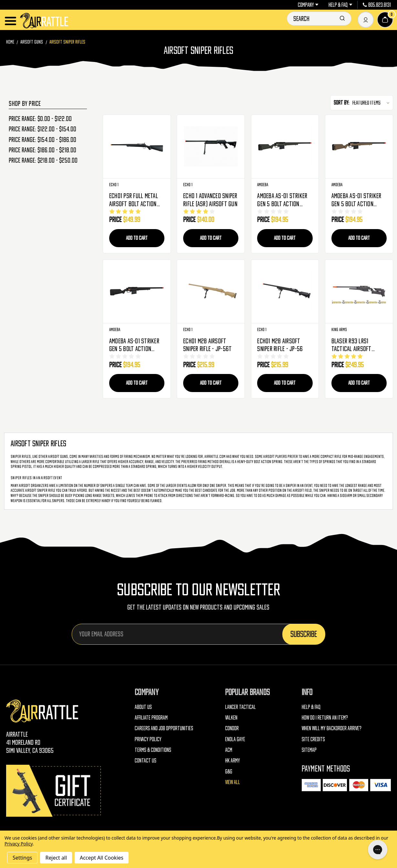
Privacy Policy (148, 740)
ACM (229, 751)
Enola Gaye (235, 740)
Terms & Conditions (153, 751)
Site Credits (313, 740)
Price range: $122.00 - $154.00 (42, 129)
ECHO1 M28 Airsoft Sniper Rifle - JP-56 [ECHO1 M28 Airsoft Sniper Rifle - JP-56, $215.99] (280, 345)
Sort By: (341, 103)
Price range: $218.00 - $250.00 (43, 160)
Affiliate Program (151, 718)
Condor (232, 729)
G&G (229, 772)
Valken (231, 718)
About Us (143, 708)
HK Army (233, 762)
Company (308, 5)
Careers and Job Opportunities (164, 729)
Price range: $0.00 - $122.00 (40, 119)
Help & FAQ (340, 5)
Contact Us (146, 762)
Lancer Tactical (240, 708)
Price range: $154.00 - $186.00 (42, 140)
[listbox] (372, 103)
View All (233, 783)
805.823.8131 (377, 5)
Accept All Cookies (102, 858)
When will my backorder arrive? (332, 729)
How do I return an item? (325, 718)
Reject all (56, 858)
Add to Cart (137, 238)
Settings (22, 858)
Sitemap (309, 751)
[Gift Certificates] (55, 791)
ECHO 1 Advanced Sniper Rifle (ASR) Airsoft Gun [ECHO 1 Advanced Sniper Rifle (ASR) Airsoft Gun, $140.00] (210, 200)
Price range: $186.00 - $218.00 (42, 150)
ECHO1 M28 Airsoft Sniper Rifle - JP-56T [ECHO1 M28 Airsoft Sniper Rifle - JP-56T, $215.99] (207, 345)
